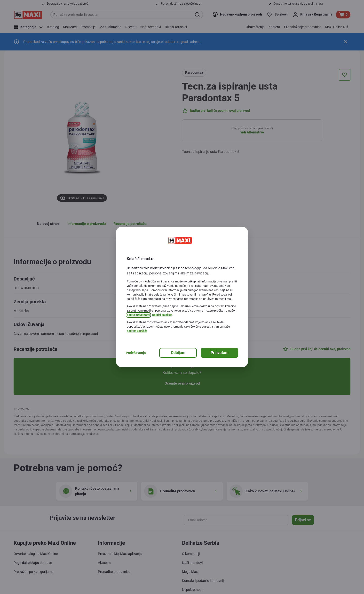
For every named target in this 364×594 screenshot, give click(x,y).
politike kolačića (137, 331)
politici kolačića (162, 315)
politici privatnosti (138, 315)
